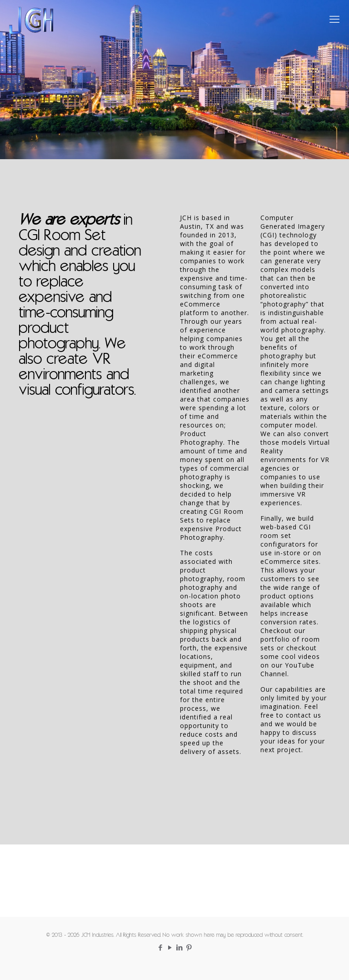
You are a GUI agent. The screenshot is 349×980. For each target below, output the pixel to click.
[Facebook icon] (160, 948)
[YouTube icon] (170, 948)
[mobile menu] (334, 20)
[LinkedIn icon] (179, 948)
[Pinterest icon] (189, 948)
